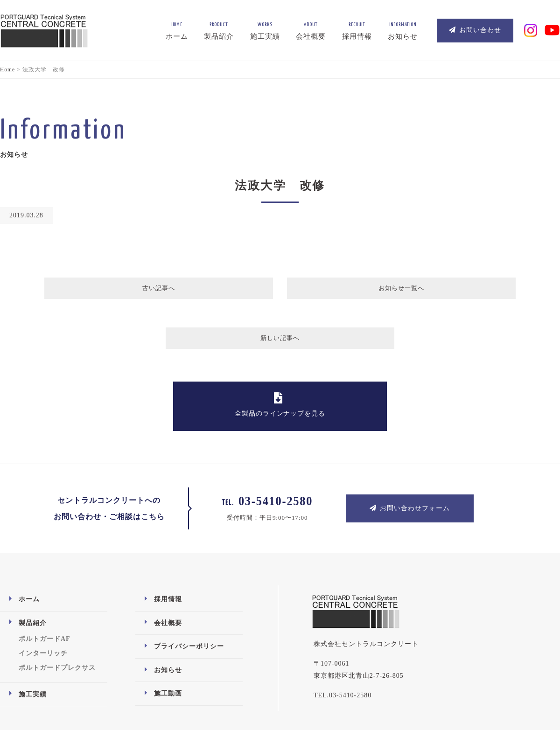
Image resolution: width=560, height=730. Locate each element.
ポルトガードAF (45, 592)
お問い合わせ (475, 30)
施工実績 (33, 647)
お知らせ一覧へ (279, 290)
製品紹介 (33, 575)
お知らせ (168, 623)
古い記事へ (148, 290)
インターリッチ (43, 606)
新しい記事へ (412, 290)
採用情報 (168, 552)
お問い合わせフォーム (410, 461)
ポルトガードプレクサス (57, 621)
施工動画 (168, 646)
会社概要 (168, 575)
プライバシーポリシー (189, 599)
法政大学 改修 (280, 185)
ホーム (29, 552)
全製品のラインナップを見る (280, 358)
